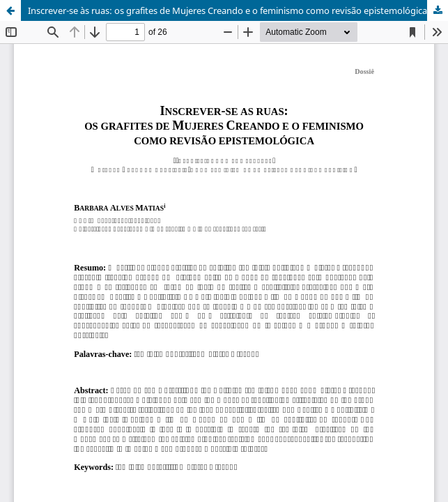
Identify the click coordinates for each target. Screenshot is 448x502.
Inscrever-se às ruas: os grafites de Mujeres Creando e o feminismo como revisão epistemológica (227, 10)
